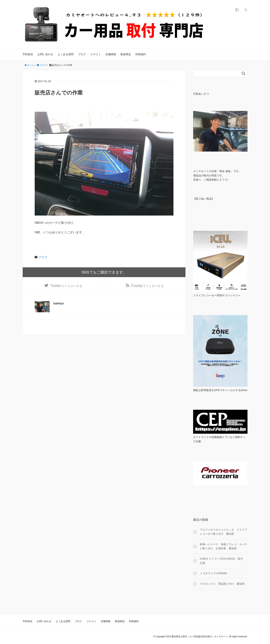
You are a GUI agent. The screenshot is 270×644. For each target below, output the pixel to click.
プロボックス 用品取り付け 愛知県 (222, 584)
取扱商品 (126, 54)
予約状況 (28, 54)
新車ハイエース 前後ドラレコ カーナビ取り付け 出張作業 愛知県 (223, 546)
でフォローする (66, 286)
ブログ (82, 54)
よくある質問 (66, 54)
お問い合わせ (45, 54)
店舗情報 (111, 54)
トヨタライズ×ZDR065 (213, 573)
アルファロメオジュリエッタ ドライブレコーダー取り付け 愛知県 (223, 532)
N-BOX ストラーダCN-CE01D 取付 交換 (223, 561)
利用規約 (141, 54)
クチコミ (96, 54)
